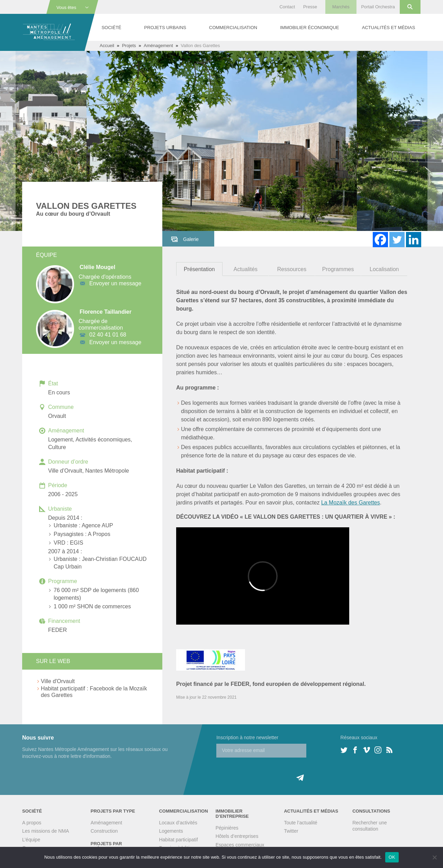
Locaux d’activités (178, 823)
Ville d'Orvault (58, 681)
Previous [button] (8, 141)
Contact (287, 7)
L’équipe (31, 840)
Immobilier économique (309, 28)
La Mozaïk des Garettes (351, 503)
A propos (32, 823)
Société (111, 28)
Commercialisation (233, 28)
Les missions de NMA (46, 831)
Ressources (292, 269)
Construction (104, 831)
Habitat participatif (178, 840)
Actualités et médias (389, 28)
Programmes (338, 269)
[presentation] (269, 771)
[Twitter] (397, 240)
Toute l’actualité (301, 823)
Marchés (341, 7)
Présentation (199, 269)
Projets (129, 46)
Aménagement (158, 46)
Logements (171, 831)
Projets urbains (165, 28)
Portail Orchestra (378, 7)
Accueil (107, 46)
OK (392, 857)
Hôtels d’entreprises (237, 836)
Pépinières (227, 828)
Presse (310, 7)
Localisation (384, 269)
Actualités (246, 269)
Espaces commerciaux (240, 845)
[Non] (434, 857)
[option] (222, 141)
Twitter (291, 831)
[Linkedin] (414, 240)
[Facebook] (380, 240)
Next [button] (435, 141)
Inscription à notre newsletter (247, 737)
